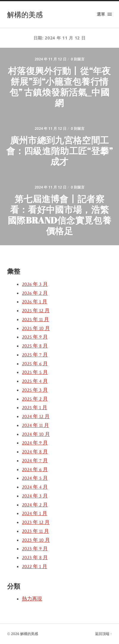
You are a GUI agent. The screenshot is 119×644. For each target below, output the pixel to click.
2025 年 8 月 (35, 346)
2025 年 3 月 (35, 390)
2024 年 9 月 (35, 443)
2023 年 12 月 (36, 522)
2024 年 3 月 (35, 496)
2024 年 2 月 (35, 505)
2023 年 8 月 (35, 558)
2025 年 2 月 (35, 399)
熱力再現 (32, 599)
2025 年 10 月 (36, 329)
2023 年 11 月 (35, 531)
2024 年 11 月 (35, 425)
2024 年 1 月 (35, 514)
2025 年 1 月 (35, 408)
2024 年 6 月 (35, 470)
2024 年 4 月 (35, 487)
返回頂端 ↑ (103, 634)
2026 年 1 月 (35, 302)
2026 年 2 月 (35, 293)
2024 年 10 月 (36, 434)
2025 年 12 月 (36, 311)
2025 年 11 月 (35, 320)
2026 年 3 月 (35, 284)
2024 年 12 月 (36, 417)
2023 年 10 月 (36, 540)
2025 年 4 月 (35, 381)
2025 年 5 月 (35, 372)
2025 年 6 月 (35, 364)
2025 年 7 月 (35, 355)
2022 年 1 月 (35, 567)
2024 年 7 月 (35, 461)
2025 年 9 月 (35, 337)
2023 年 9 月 (35, 549)
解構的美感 (25, 15)
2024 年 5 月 (35, 478)
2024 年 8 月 (35, 452)
